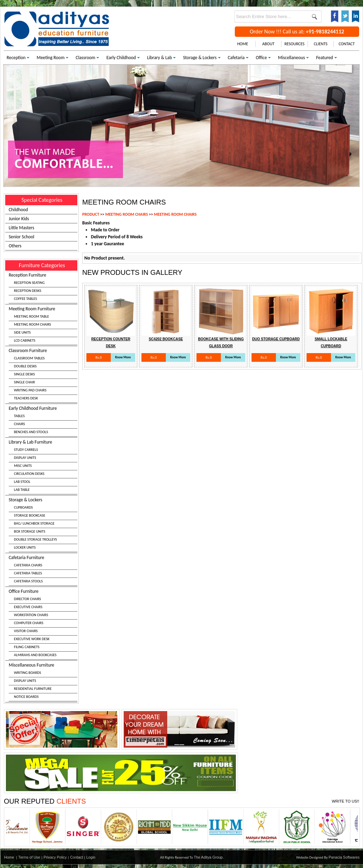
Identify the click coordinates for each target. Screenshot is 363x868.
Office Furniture (43, 624)
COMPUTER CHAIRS (29, 623)
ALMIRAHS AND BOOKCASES (35, 655)
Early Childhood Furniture (43, 421)
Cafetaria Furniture (43, 570)
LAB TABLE (22, 490)
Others (15, 246)
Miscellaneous (291, 58)
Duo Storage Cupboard (276, 339)
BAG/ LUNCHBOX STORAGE (34, 523)
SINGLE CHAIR (24, 382)
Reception (16, 58)
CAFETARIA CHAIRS (28, 565)
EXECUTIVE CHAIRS (28, 607)
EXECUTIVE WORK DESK (32, 639)
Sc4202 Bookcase (166, 339)
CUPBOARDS (23, 507)
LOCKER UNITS (25, 547)
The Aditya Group (208, 857)
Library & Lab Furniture (43, 467)
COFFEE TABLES (25, 299)
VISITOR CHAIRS (26, 631)
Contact (76, 857)
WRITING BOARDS (28, 673)
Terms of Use (29, 857)
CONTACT (347, 44)
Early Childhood (121, 58)
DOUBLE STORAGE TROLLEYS (35, 539)
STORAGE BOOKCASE (30, 515)
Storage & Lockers (200, 58)
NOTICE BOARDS (26, 697)
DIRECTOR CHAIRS (28, 599)
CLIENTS (321, 44)
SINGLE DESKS (24, 374)
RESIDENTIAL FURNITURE (33, 689)
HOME (243, 44)
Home (9, 857)
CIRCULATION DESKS (29, 474)
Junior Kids (19, 219)
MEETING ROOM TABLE (32, 316)
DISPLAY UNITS (25, 458)
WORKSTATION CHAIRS (31, 615)
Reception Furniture (43, 288)
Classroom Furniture (43, 375)
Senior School (21, 237)
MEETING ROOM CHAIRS (32, 324)
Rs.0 (99, 357)
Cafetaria (236, 58)
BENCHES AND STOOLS (31, 432)
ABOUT (268, 44)
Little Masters (21, 228)
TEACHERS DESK (26, 398)
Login (91, 857)
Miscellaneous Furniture (43, 682)
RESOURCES (295, 44)
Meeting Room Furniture (43, 325)
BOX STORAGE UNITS (30, 531)
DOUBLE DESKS (25, 366)
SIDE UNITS (22, 332)
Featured (324, 58)
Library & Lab (159, 58)
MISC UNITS (23, 466)
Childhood (18, 210)
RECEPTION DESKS (28, 291)
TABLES (19, 416)
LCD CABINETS (25, 340)
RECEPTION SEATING (29, 283)
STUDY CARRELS (26, 450)
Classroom (85, 58)
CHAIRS (20, 424)
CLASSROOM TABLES (29, 358)
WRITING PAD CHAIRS (30, 390)
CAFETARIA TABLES (28, 573)
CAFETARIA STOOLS (28, 581)
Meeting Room (51, 58)
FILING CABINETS (27, 647)
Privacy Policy (55, 857)
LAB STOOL (22, 482)
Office (261, 58)
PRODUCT (91, 214)
